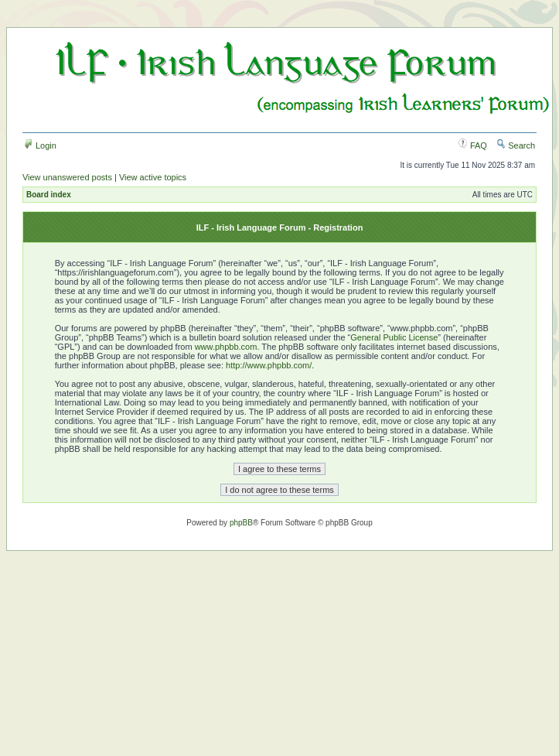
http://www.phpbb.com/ (269, 365)
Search (516, 145)
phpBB (241, 523)
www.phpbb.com (226, 347)
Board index (49, 195)
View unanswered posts (67, 177)
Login (40, 145)
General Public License (394, 337)
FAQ (473, 145)
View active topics (153, 177)
